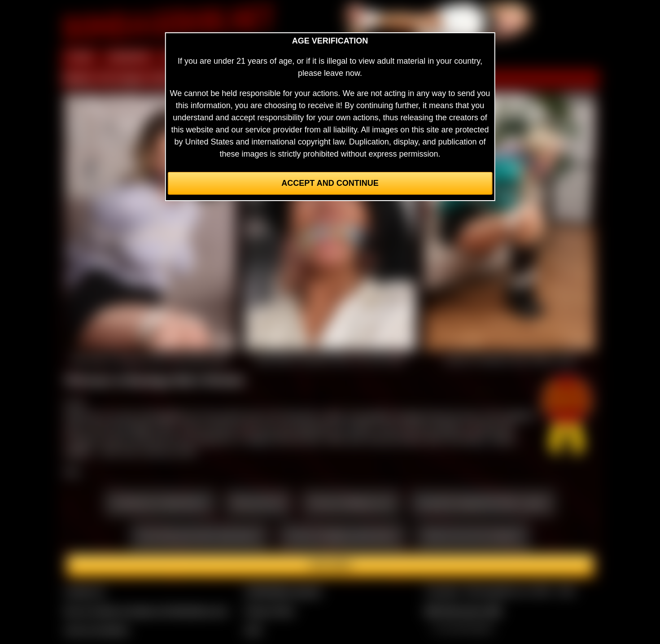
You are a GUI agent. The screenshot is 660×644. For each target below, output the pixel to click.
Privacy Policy (270, 611)
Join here (330, 565)
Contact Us (85, 591)
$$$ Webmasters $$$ (463, 611)
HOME (80, 57)
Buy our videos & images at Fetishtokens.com (146, 611)
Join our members (97, 630)
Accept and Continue (330, 183)
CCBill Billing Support (283, 591)
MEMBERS (129, 57)
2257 (254, 630)
